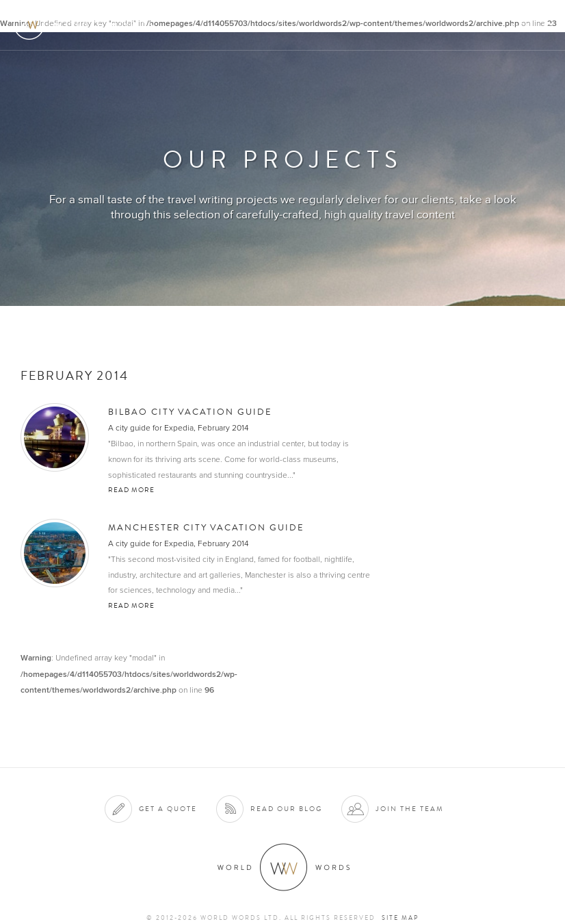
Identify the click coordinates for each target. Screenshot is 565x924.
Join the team (410, 809)
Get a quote (168, 809)
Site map (400, 918)
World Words (87, 24)
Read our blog (286, 809)
